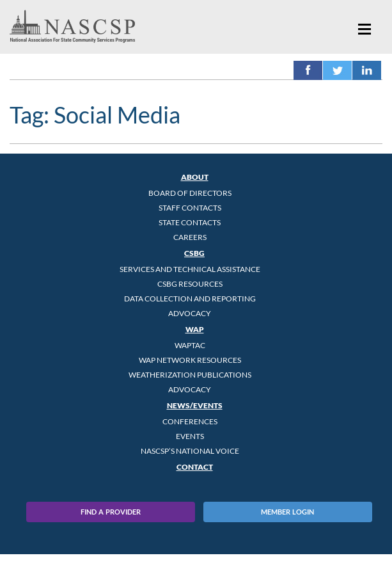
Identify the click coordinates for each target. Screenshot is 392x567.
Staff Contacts (190, 208)
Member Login (287, 512)
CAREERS (190, 237)
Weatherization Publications (190, 375)
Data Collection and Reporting (190, 299)
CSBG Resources (190, 284)
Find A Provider (111, 512)
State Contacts (190, 222)
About (195, 177)
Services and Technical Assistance (190, 269)
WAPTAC (190, 345)
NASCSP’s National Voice (190, 451)
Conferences (190, 421)
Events (190, 436)
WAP (195, 329)
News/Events (195, 405)
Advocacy (190, 313)
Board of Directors (190, 193)
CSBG (194, 253)
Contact (195, 467)
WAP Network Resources (190, 360)
